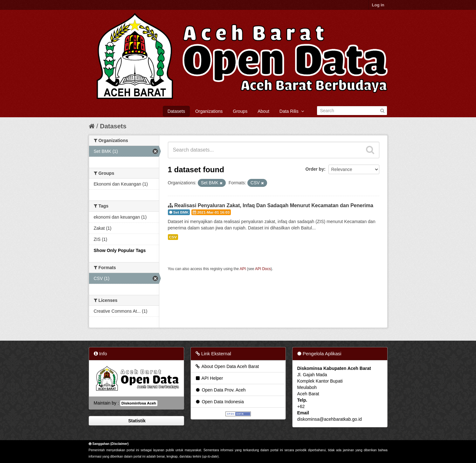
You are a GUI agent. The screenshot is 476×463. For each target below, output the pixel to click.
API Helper (209, 378)
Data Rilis (292, 111)
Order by (315, 169)
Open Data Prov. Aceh (220, 390)
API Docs (263, 269)
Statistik (136, 421)
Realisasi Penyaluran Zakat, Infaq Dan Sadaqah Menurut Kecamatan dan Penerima (274, 205)
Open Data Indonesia (219, 402)
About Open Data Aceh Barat (227, 366)
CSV (173, 237)
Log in (378, 5)
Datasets (176, 111)
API (243, 269)
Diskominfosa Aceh (139, 403)
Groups (240, 111)
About (263, 111)
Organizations (209, 111)
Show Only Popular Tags (120, 250)
